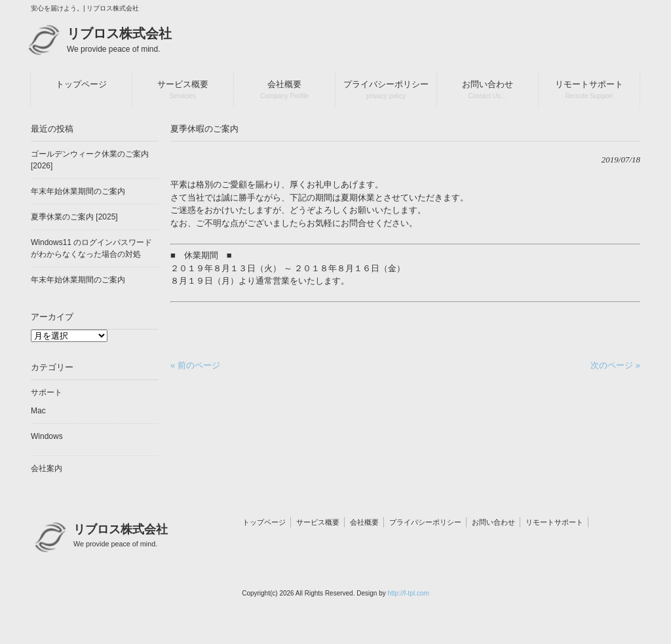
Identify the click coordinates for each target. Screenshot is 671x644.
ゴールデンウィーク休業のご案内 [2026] (90, 160)
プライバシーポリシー (425, 522)
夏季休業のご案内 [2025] (74, 217)
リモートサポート (554, 522)
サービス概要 (318, 522)
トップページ (264, 522)
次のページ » (615, 365)
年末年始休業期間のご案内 (78, 191)
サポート (47, 392)
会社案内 (47, 468)
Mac (38, 411)
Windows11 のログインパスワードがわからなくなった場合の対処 (91, 248)
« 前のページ (195, 365)
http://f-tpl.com (408, 593)
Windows (47, 436)
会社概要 (364, 522)
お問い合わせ (493, 522)
